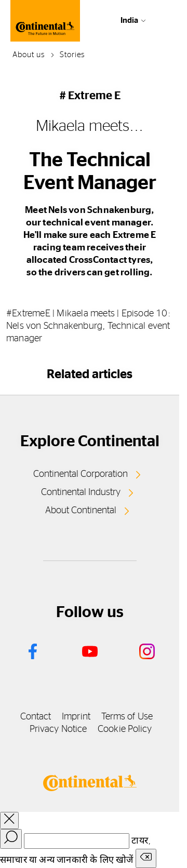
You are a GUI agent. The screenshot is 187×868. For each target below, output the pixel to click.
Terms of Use (127, 717)
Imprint (76, 717)
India (129, 21)
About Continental (81, 511)
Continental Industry (81, 492)
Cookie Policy (125, 729)
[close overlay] (9, 820)
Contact (36, 717)
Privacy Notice (58, 729)
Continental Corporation (81, 474)
